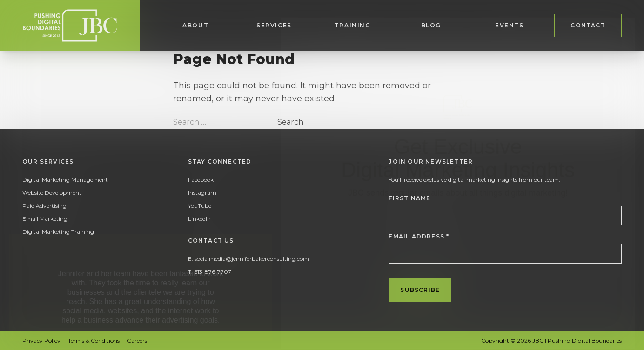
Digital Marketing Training (58, 232)
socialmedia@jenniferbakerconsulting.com (252, 259)
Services (274, 25)
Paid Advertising (44, 206)
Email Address (419, 236)
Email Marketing (45, 219)
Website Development (52, 193)
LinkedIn (199, 219)
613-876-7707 (213, 272)
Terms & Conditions (94, 340)
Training (353, 25)
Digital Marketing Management (65, 180)
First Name (409, 198)
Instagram (202, 193)
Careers (137, 340)
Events (510, 25)
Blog (431, 25)
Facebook (201, 180)
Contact (588, 25)
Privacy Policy (41, 340)
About (195, 25)
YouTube (200, 206)
